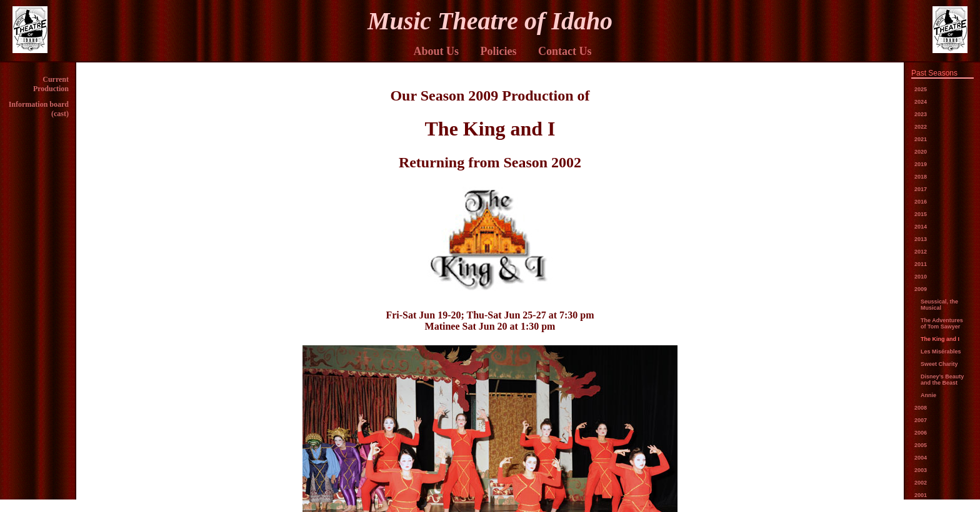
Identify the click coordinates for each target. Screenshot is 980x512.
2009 (921, 289)
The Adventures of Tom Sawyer (942, 323)
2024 (921, 102)
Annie (928, 395)
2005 (921, 445)
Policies (499, 51)
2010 (921, 277)
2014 (921, 227)
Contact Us (565, 51)
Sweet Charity (939, 364)
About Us (436, 51)
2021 (921, 139)
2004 (921, 458)
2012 (921, 252)
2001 (921, 495)
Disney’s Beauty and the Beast (942, 380)
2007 (921, 420)
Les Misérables (941, 352)
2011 (921, 264)
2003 (921, 470)
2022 (921, 127)
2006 (921, 433)
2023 (921, 114)
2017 (921, 189)
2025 (921, 89)
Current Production (51, 84)
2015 (921, 214)
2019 (921, 164)
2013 (921, 239)
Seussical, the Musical (939, 305)
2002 (921, 483)
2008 (921, 408)
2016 (921, 202)
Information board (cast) (39, 109)
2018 (921, 177)
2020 (921, 152)
